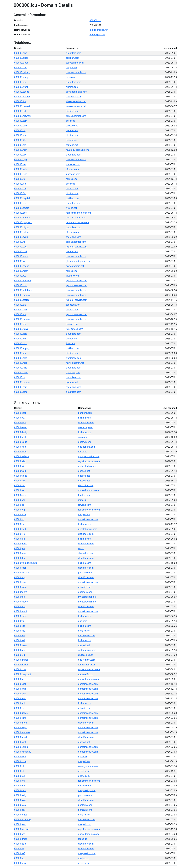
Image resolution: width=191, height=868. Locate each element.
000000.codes (22, 92)
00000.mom (21, 723)
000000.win (20, 82)
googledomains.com (76, 92)
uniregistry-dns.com (76, 218)
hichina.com (72, 87)
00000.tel (19, 849)
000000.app (20, 160)
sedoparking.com (75, 63)
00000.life (19, 534)
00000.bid (19, 776)
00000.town (20, 863)
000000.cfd (20, 305)
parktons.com (85, 413)
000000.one (20, 213)
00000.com (20, 495)
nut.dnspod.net (97, 35)
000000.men (21, 150)
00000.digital (21, 660)
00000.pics (20, 805)
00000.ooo (20, 500)
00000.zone (20, 761)
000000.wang (21, 77)
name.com (71, 179)
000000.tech (21, 174)
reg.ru (81, 548)
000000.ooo (20, 126)
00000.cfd (20, 655)
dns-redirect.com (87, 636)
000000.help (21, 368)
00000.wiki (20, 461)
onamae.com (85, 592)
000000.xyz (20, 276)
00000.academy (23, 820)
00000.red (19, 640)
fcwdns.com (85, 505)
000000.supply (22, 348)
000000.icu (95, 20)
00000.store (20, 645)
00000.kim (20, 524)
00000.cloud (21, 442)
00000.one (20, 650)
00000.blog (20, 800)
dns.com (70, 77)
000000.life (20, 140)
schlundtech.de (74, 97)
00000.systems (22, 573)
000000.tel (20, 179)
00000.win (20, 466)
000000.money (22, 319)
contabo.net (72, 145)
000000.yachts (22, 218)
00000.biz (19, 418)
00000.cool (20, 684)
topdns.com (84, 495)
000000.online (22, 232)
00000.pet (19, 834)
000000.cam (21, 387)
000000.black (21, 58)
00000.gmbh (21, 839)
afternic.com (72, 169)
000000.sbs (20, 324)
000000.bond (21, 373)
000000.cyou (21, 237)
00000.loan (20, 694)
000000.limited (22, 97)
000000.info (21, 169)
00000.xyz (20, 708)
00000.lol (19, 766)
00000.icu (19, 505)
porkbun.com (73, 58)
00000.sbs (20, 631)
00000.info (20, 582)
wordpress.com (74, 358)
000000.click (21, 252)
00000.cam (20, 790)
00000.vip (19, 621)
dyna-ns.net (72, 130)
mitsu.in (82, 500)
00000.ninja (20, 728)
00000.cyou (20, 423)
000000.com (21, 121)
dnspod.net (72, 68)
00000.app (20, 577)
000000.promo (22, 382)
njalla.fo (82, 757)
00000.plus (20, 689)
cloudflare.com (73, 53)
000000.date (21, 392)
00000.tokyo (21, 592)
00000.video (21, 616)
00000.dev (20, 558)
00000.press (21, 544)
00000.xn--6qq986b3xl (26, 563)
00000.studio (21, 747)
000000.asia (21, 334)
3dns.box (70, 343)
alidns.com (84, 776)
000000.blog (21, 358)
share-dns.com (73, 237)
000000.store (21, 203)
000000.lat (20, 377)
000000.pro (20, 145)
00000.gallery (21, 713)
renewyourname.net (76, 106)
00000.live (20, 485)
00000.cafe (20, 718)
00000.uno (20, 607)
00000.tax (19, 858)
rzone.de (83, 839)
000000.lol (20, 261)
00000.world (21, 476)
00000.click (20, 757)
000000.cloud (21, 63)
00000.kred (20, 529)
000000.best (21, 53)
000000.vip (20, 184)
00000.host (20, 437)
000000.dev (20, 155)
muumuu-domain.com (77, 150)
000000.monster (23, 295)
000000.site (20, 189)
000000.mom (21, 271)
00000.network (22, 829)
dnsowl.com (72, 324)
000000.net (20, 111)
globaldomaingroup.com (78, 261)
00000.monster (22, 732)
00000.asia (20, 515)
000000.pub (20, 310)
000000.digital (22, 227)
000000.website (22, 281)
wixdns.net (71, 208)
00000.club (20, 447)
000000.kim (20, 135)
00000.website (22, 456)
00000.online (21, 665)
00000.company (23, 752)
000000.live (20, 101)
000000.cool (21, 247)
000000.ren (20, 164)
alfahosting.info (86, 665)
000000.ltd (20, 242)
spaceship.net (73, 305)
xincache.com (73, 164)
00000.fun (20, 636)
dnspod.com (85, 824)
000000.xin (20, 353)
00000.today (21, 815)
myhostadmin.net (75, 266)
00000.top (20, 597)
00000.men (20, 553)
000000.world (21, 256)
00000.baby (20, 795)
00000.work (20, 471)
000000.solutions (23, 290)
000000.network (23, 116)
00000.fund (20, 698)
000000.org (20, 130)
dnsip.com (84, 858)
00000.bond (20, 737)
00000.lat (19, 771)
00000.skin (20, 669)
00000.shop (20, 568)
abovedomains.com (76, 101)
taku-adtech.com (74, 329)
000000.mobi (21, 363)
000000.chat (21, 285)
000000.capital (22, 198)
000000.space (22, 266)
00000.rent (20, 810)
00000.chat (20, 742)
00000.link (20, 481)
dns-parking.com (87, 447)
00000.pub (20, 703)
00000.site (20, 626)
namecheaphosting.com (78, 213)
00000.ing (19, 781)
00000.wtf (20, 853)
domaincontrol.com (76, 72)
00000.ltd (19, 519)
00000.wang (21, 452)
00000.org (20, 510)
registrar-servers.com (77, 247)
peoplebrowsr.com (88, 529)
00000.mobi (20, 611)
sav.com (83, 437)
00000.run (20, 539)
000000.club (21, 68)
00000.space (21, 602)
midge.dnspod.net (99, 30)
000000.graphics (23, 222)
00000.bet (19, 679)
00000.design (21, 432)
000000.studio (22, 208)
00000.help (20, 844)
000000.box (20, 343)
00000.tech (20, 587)
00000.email (21, 427)
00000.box (20, 786)
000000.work (21, 87)
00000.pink (20, 824)
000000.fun (20, 193)
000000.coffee (22, 300)
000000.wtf (20, 314)
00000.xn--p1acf (23, 674)
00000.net (19, 490)
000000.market (22, 106)
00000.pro (20, 548)
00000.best (20, 413)
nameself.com (86, 674)
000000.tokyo (21, 329)
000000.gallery (22, 72)
